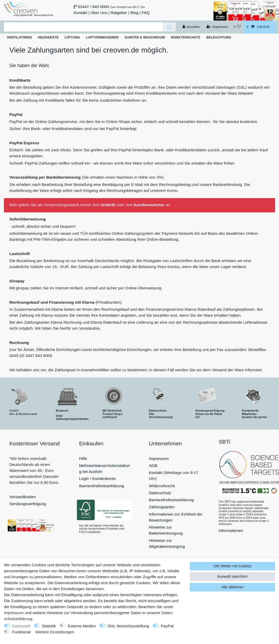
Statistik (49, 626)
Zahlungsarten (162, 507)
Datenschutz (160, 493)
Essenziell (21, 626)
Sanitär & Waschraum (145, 37)
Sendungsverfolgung (28, 504)
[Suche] (169, 27)
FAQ (146, 13)
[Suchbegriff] (83, 27)
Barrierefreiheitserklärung (102, 486)
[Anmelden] (191, 27)
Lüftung (72, 37)
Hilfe (83, 458)
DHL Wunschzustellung (128, 626)
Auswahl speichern (232, 576)
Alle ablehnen (233, 587)
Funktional (21, 632)
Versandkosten (23, 497)
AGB (153, 466)
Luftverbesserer (102, 37)
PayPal (167, 626)
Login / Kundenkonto (97, 479)
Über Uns (99, 13)
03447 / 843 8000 (94, 7)
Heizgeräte (48, 37)
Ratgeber (119, 13)
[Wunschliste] (237, 27)
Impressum (159, 458)
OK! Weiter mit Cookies (233, 566)
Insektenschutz (186, 37)
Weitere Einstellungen (55, 632)
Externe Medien (82, 626)
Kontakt (80, 13)
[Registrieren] (217, 27)
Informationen (231, 531)
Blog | (135, 13)
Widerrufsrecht (162, 486)
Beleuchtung (219, 37)
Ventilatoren (19, 37)
